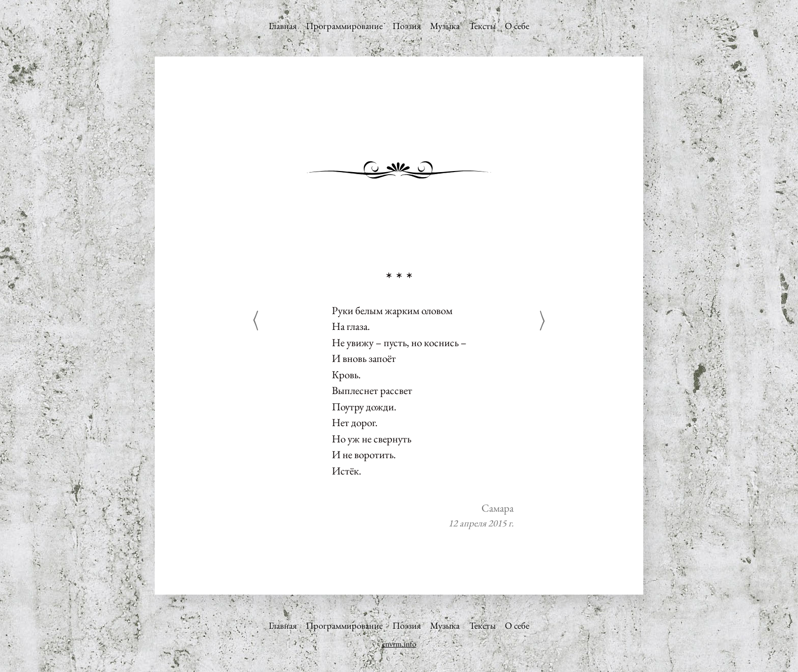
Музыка (445, 26)
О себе (517, 26)
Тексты (482, 26)
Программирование (344, 26)
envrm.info (399, 644)
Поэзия (407, 26)
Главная (283, 26)
